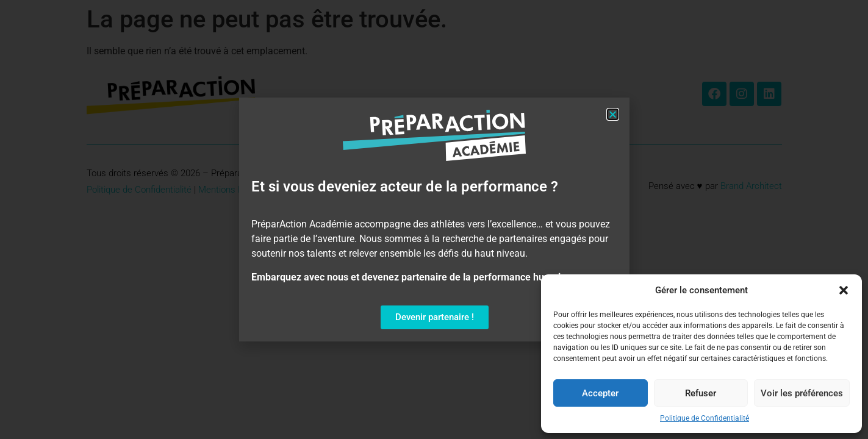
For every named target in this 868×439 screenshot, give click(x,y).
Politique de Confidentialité (705, 418)
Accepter (600, 393)
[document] (434, 220)
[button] (844, 290)
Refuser (701, 393)
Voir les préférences (802, 393)
